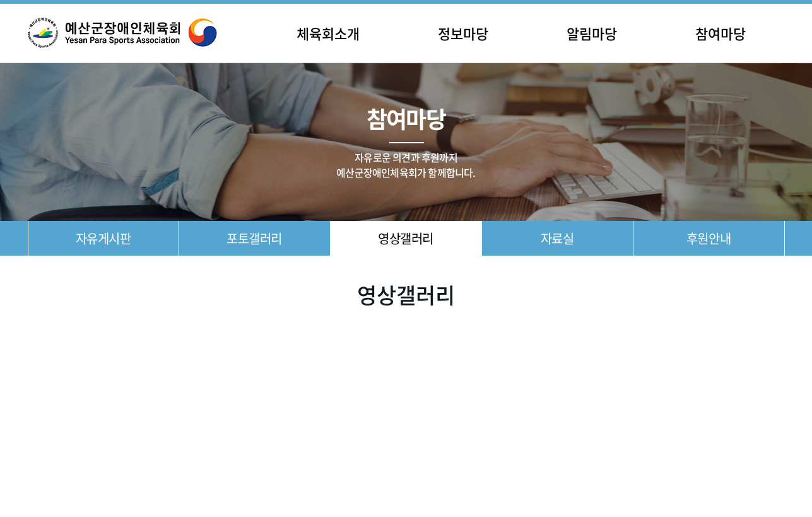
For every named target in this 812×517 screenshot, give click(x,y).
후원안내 (709, 238)
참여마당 (721, 33)
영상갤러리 (406, 238)
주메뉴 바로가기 (0, 0)
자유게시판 (103, 238)
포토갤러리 (254, 238)
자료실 (557, 238)
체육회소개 (328, 33)
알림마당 (592, 33)
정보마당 (463, 33)
